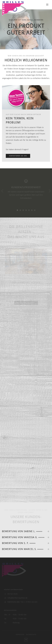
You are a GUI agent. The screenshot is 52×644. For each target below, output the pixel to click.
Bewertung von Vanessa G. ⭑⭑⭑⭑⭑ (23, 537)
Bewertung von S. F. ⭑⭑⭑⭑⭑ (19, 543)
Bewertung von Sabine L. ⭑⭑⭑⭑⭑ (22, 531)
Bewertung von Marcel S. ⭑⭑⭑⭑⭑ (23, 549)
